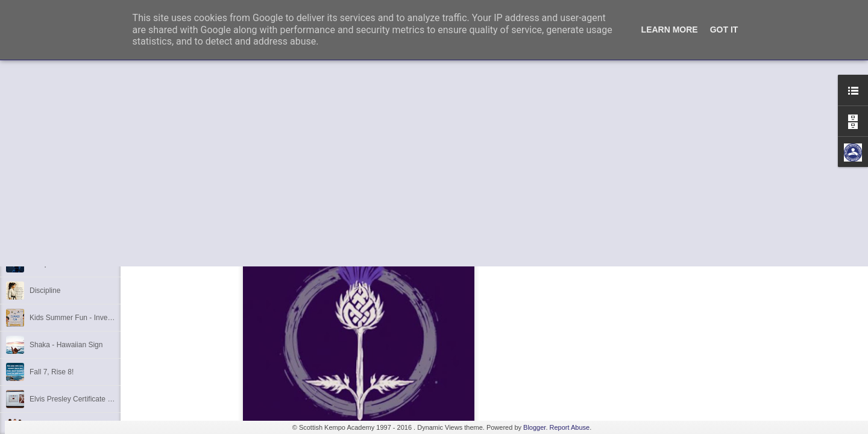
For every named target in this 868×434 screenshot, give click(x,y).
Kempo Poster (52, 263)
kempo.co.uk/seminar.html (182, 193)
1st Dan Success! (58, 209)
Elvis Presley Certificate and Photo (85, 399)
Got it (724, 30)
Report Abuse (570, 427)
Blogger (534, 427)
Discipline (45, 291)
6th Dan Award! (54, 182)
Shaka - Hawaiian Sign (66, 345)
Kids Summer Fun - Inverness (77, 318)
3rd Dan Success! (58, 236)
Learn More (670, 30)
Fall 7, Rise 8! (52, 372)
